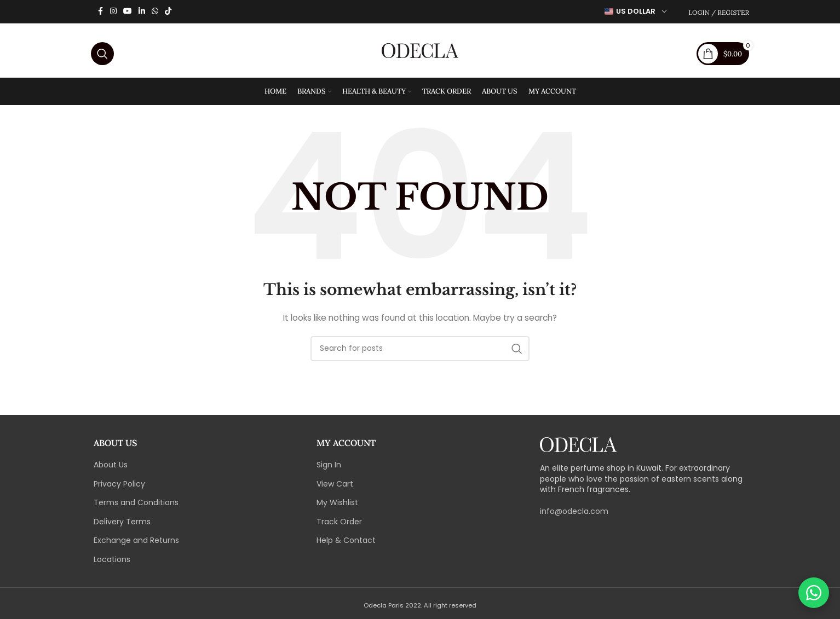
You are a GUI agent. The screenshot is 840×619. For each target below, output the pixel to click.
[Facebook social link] (100, 12)
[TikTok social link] (168, 12)
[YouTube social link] (128, 12)
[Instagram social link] (113, 12)
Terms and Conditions (136, 506)
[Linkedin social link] (142, 12)
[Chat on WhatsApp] (814, 593)
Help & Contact (346, 544)
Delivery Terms (122, 525)
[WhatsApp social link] (155, 12)
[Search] (102, 52)
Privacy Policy (119, 487)
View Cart (335, 487)
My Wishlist (337, 506)
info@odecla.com (574, 514)
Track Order (339, 525)
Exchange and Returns (136, 544)
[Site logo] (420, 51)
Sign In (329, 468)
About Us (111, 468)
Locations (112, 563)
